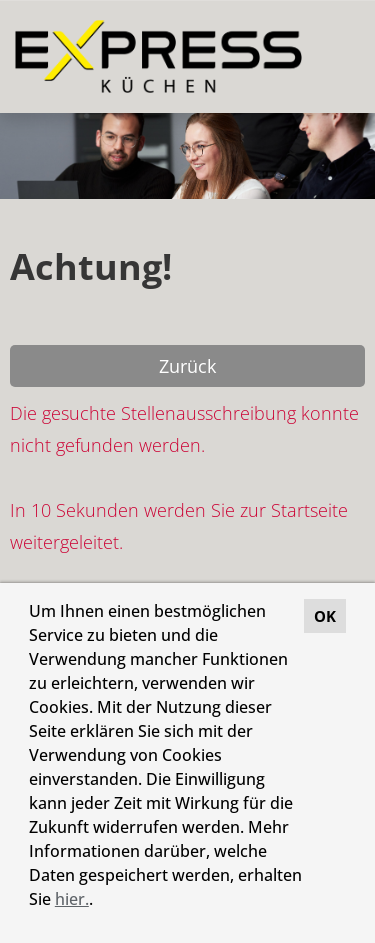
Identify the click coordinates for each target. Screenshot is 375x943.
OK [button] (325, 616)
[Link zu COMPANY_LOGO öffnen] (158, 56)
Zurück (187, 366)
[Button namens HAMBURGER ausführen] (326, 56)
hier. (72, 899)
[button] (100, 902)
